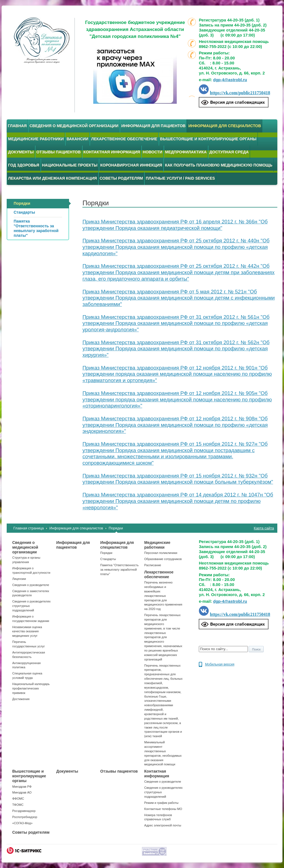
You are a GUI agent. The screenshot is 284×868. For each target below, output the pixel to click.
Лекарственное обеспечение (124, 139)
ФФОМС (18, 799)
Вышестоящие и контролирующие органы (208, 139)
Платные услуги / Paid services (180, 178)
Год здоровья (24, 165)
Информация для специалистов (225, 126)
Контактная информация (112, 152)
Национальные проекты (70, 165)
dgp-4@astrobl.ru (230, 80)
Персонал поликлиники (161, 553)
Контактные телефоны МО (163, 809)
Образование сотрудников (163, 559)
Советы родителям (121, 178)
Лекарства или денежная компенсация (52, 178)
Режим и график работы (161, 803)
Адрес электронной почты (163, 825)
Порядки (116, 528)
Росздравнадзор (24, 811)
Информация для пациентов (153, 126)
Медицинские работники (36, 139)
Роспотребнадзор (25, 817)
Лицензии (19, 579)
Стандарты (108, 559)
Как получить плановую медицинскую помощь (219, 165)
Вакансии (78, 139)
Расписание (153, 565)
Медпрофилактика (186, 152)
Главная (17, 126)
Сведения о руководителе (31, 585)
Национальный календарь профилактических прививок (31, 688)
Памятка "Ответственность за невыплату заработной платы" (119, 570)
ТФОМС (18, 805)
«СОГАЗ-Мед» (22, 823)
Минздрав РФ (22, 787)
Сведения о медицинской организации (74, 126)
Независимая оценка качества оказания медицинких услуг (27, 631)
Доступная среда (229, 152)
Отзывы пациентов (59, 152)
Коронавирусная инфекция (131, 165)
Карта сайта (264, 528)
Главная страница (29, 528)
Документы (21, 152)
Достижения (21, 699)
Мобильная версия (220, 664)
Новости (153, 152)
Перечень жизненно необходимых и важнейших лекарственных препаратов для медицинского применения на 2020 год (163, 596)
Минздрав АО (22, 792)
